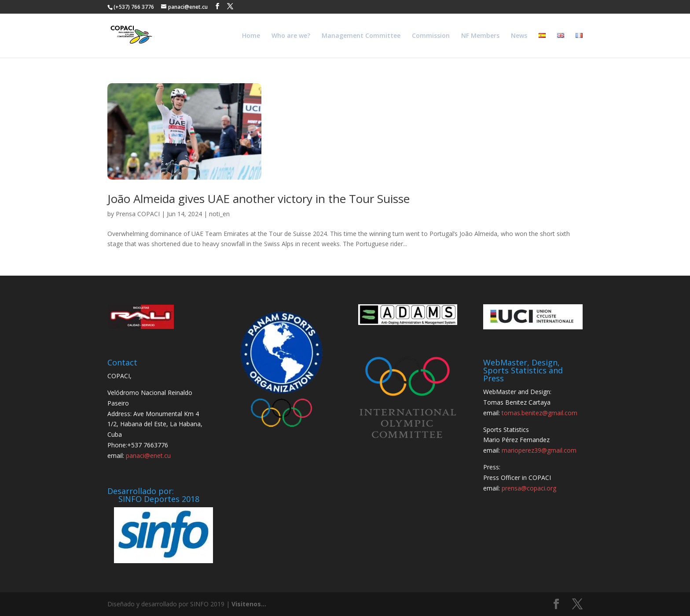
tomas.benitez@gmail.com (540, 413)
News (519, 36)
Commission (431, 36)
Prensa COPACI (138, 214)
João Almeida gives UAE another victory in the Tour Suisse (259, 199)
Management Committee (361, 36)
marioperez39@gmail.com (539, 450)
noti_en (219, 214)
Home (251, 36)
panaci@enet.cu (148, 456)
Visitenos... (249, 604)
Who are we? (291, 36)
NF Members (480, 36)
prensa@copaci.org (529, 488)
